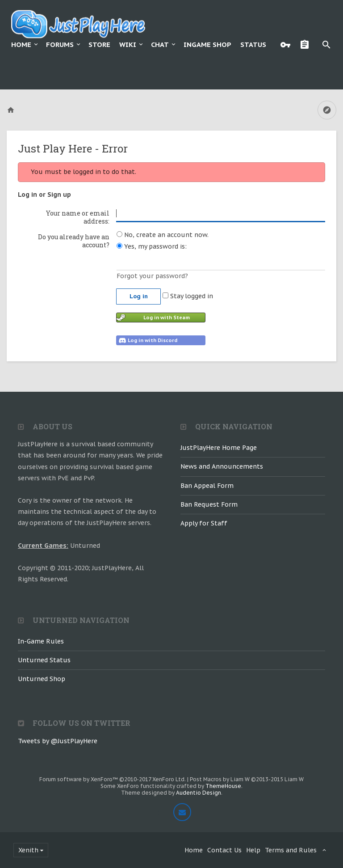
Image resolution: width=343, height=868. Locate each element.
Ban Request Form (209, 504)
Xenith (28, 850)
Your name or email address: (78, 217)
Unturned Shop (42, 679)
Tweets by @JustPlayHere (58, 741)
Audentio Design (199, 793)
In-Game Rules (41, 641)
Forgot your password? (152, 276)
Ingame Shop (207, 44)
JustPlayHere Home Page (219, 448)
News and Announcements (222, 466)
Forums (60, 44)
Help (253, 850)
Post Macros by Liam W (247, 779)
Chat (160, 44)
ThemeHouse (223, 786)
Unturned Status (44, 660)
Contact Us (224, 850)
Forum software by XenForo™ (113, 779)
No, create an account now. (163, 235)
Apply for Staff (204, 523)
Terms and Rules (291, 850)
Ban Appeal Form (207, 486)
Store (99, 44)
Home (21, 44)
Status (253, 44)
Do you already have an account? (74, 241)
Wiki (128, 44)
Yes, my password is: (152, 246)
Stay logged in (188, 296)
